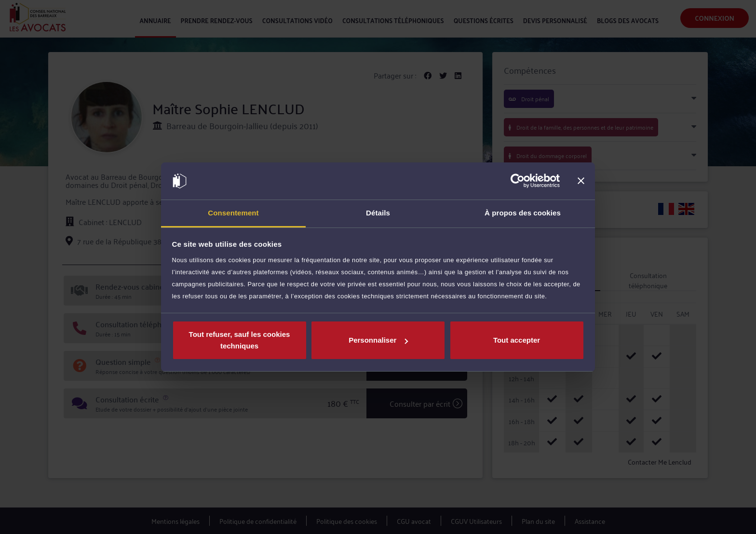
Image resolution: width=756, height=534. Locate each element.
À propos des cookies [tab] (523, 213)
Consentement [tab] (233, 213)
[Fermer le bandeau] (581, 181)
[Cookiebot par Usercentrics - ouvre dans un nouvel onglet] (518, 181)
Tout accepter (517, 340)
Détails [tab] (378, 213)
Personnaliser (378, 340)
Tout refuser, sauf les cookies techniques (240, 340)
